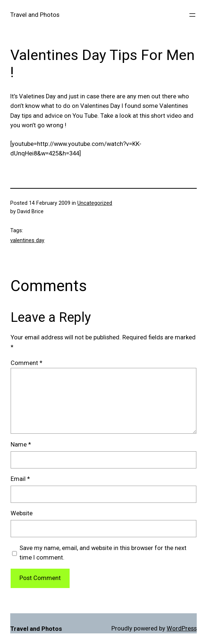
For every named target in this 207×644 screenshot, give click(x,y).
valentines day (27, 240)
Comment (26, 363)
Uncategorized (95, 203)
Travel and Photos (35, 15)
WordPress (182, 628)
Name (21, 445)
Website (22, 513)
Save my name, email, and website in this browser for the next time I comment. (103, 553)
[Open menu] (192, 15)
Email (20, 479)
